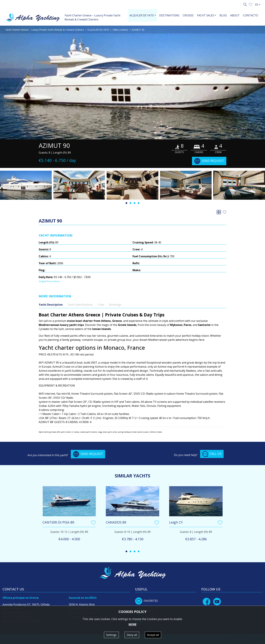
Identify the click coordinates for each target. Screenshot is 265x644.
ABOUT (235, 15)
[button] (251, 4)
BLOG (223, 15)
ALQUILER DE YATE (98, 30)
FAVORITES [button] (146, 601)
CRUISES (188, 15)
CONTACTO (251, 15)
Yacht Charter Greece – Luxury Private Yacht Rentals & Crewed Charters (92, 17)
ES (257, 5)
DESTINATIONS (169, 15)
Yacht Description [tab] (51, 305)
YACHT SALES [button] (206, 15)
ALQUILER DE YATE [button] (142, 15)
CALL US (212, 454)
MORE (132, 624)
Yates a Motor (120, 30)
